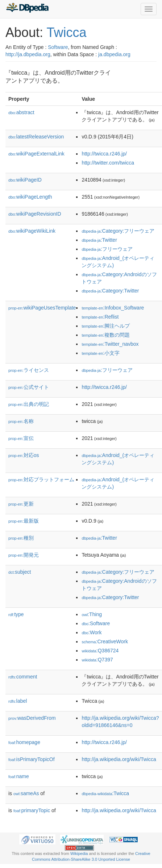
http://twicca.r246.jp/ (104, 154)
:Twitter (99, 240)
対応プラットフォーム (41, 479)
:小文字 (101, 353)
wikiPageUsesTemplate (42, 308)
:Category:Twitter (110, 291)
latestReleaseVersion (36, 137)
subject (20, 572)
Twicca (66, 32)
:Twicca (105, 793)
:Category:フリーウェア (118, 231)
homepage (24, 742)
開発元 (24, 555)
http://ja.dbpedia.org (28, 54)
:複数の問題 (106, 335)
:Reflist (100, 317)
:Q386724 (100, 651)
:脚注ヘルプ (106, 326)
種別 (21, 538)
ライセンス (29, 370)
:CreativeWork (105, 641)
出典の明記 (29, 404)
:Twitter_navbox (110, 344)
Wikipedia (79, 854)
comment (23, 677)
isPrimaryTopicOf (32, 759)
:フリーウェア (107, 249)
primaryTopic (32, 810)
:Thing (92, 614)
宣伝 (21, 438)
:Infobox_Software (113, 308)
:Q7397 (97, 660)
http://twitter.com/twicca (108, 163)
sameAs (26, 793)
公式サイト (29, 387)
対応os (24, 455)
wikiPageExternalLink (36, 154)
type (16, 614)
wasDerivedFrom (32, 718)
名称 (21, 421)
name (19, 776)
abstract (21, 112)
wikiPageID (25, 180)
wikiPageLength (30, 197)
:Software (96, 623)
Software (58, 47)
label (18, 701)
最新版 (24, 521)
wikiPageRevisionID (35, 214)
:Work (92, 632)
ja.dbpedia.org (114, 54)
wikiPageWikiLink (32, 231)
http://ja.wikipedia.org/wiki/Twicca (119, 759)
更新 (21, 504)
